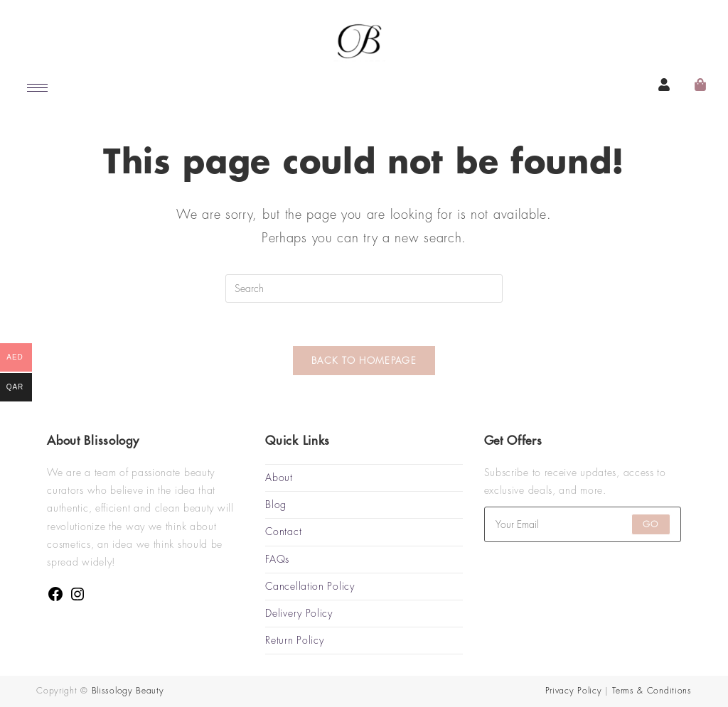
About (279, 477)
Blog (276, 504)
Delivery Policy (299, 613)
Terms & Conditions (652, 691)
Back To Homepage (364, 361)
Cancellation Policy (310, 586)
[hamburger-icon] (37, 88)
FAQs (277, 559)
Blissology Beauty (128, 691)
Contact (283, 531)
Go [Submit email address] (651, 524)
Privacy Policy (574, 691)
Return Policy (294, 640)
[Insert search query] (364, 288)
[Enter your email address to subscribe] (583, 524)
